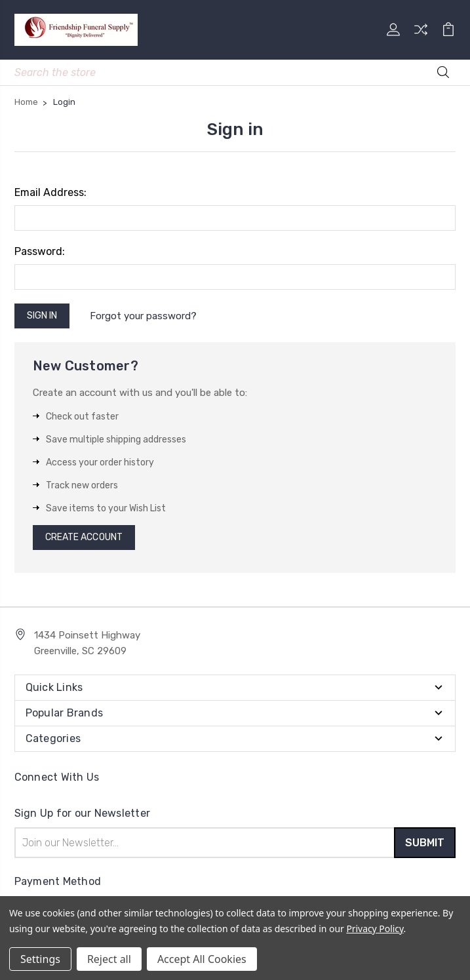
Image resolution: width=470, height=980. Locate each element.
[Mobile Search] (235, 72)
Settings (40, 959)
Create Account (84, 537)
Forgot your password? (143, 316)
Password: (40, 251)
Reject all (109, 959)
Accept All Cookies (202, 959)
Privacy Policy (375, 929)
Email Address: (50, 192)
